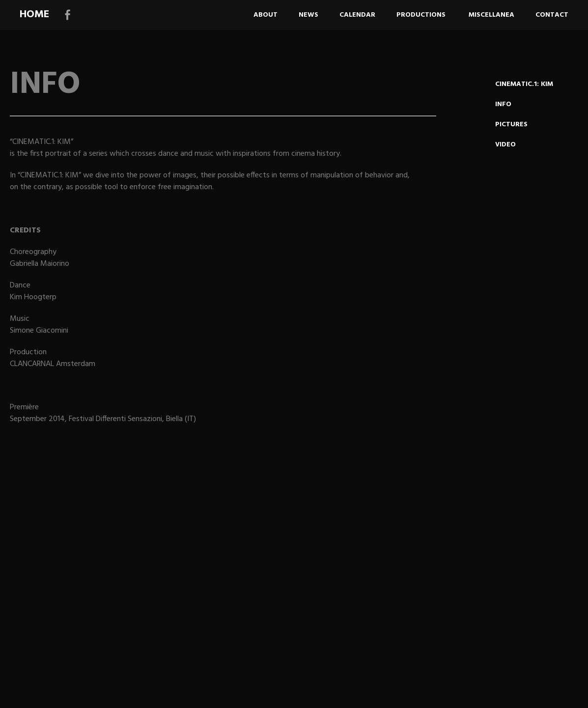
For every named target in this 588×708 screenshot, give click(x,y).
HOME (34, 14)
